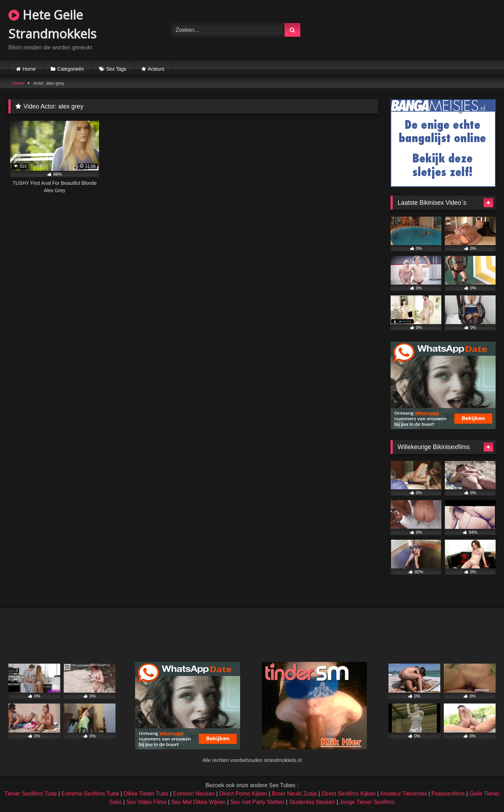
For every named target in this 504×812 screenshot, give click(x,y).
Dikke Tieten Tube (146, 794)
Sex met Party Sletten (257, 802)
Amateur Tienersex (403, 794)
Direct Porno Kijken (243, 794)
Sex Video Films (146, 802)
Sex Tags (116, 69)
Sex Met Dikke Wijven (198, 802)
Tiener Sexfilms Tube (31, 794)
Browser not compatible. (414, 29)
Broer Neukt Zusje (294, 794)
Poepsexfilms (448, 794)
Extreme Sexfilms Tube (90, 794)
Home (29, 69)
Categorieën (71, 69)
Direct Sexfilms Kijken (348, 794)
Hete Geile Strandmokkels (52, 24)
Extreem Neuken (194, 794)
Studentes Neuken (312, 802)
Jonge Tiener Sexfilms (367, 802)
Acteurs (156, 69)
